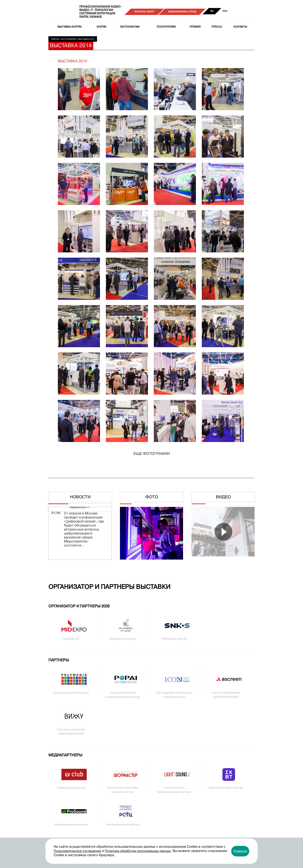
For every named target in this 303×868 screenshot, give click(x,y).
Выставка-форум (69, 27)
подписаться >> (80, 508)
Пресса (217, 27)
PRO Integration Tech (61, 12)
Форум (101, 27)
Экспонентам (130, 27)
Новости (80, 497)
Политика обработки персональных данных (138, 851)
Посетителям (166, 27)
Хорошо (240, 851)
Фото (152, 497)
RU (212, 11)
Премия (195, 27)
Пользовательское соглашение (78, 851)
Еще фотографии (152, 454)
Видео (223, 497)
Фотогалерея (68, 39)
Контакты (240, 27)
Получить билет (144, 12)
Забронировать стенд (182, 12)
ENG (225, 11)
